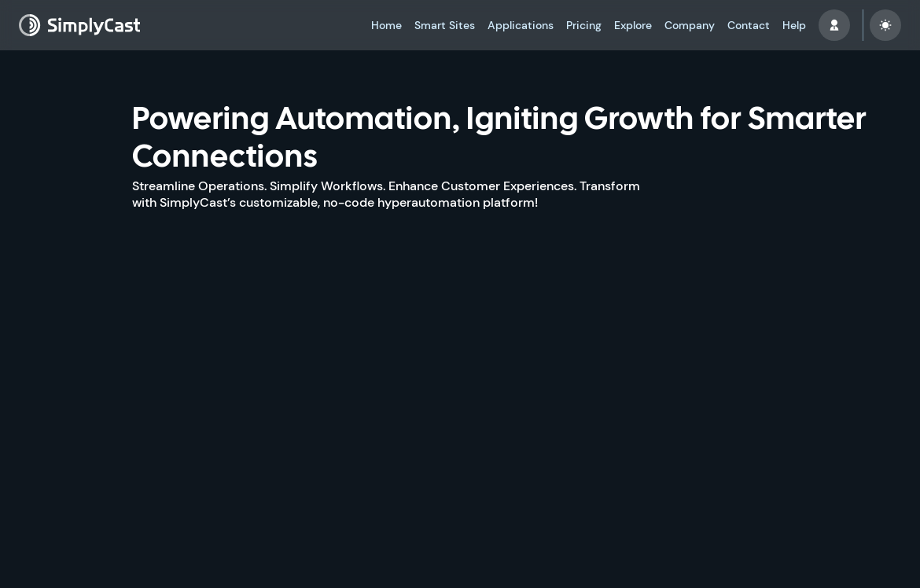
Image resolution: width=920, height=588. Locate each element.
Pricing (584, 25)
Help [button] (794, 25)
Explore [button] (633, 25)
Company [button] (690, 25)
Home (386, 25)
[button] (834, 25)
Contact (749, 25)
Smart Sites (445, 25)
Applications (521, 25)
